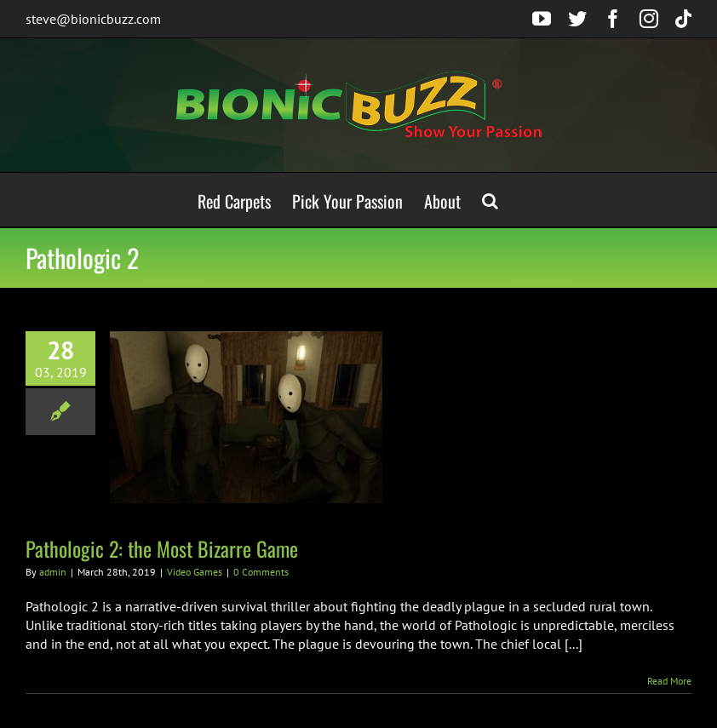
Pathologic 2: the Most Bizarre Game (162, 548)
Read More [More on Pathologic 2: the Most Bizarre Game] (669, 681)
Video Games (195, 572)
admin (53, 572)
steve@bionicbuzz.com (93, 19)
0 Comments (261, 572)
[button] (490, 200)
